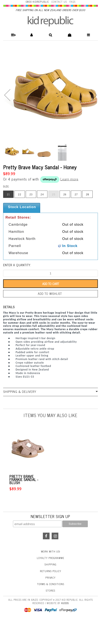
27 (76, 194)
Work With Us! (51, 551)
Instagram (55, 536)
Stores (50, 591)
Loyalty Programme (50, 558)
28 (88, 194)
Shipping (50, 564)
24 (42, 194)
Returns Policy (51, 571)
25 (54, 194)
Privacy (50, 578)
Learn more (69, 179)
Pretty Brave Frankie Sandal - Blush (24, 480)
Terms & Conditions (51, 584)
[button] (13, 35)
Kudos (65, 603)
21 (8, 194)
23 (31, 194)
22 (20, 194)
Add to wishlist (50, 294)
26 (65, 194)
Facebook (46, 536)
